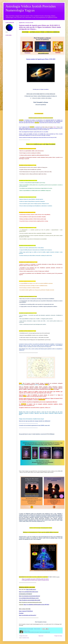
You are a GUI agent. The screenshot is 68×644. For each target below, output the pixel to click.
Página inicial (41, 636)
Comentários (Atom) (25, 638)
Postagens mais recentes (23, 636)
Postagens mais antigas (58, 636)
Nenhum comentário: (37, 629)
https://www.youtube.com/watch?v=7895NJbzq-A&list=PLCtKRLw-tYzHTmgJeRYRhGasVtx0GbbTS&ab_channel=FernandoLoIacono (35, 580)
